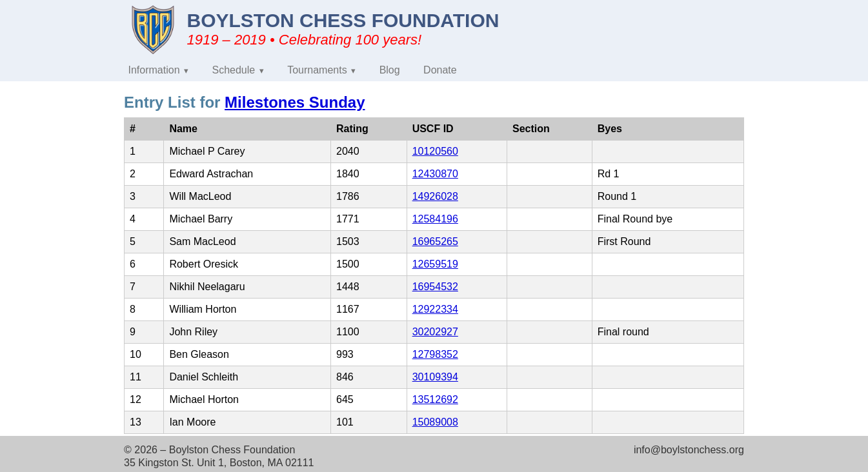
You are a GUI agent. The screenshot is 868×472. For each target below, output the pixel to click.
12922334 (435, 309)
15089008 (435, 422)
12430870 (435, 174)
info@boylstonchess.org (689, 450)
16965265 (435, 241)
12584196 (435, 219)
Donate (440, 70)
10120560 (435, 151)
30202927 (435, 332)
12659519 (435, 264)
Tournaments (317, 70)
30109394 (435, 377)
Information (154, 70)
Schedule (234, 70)
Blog (390, 70)
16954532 (435, 287)
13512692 (435, 399)
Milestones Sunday (295, 102)
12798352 (435, 354)
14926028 (435, 196)
